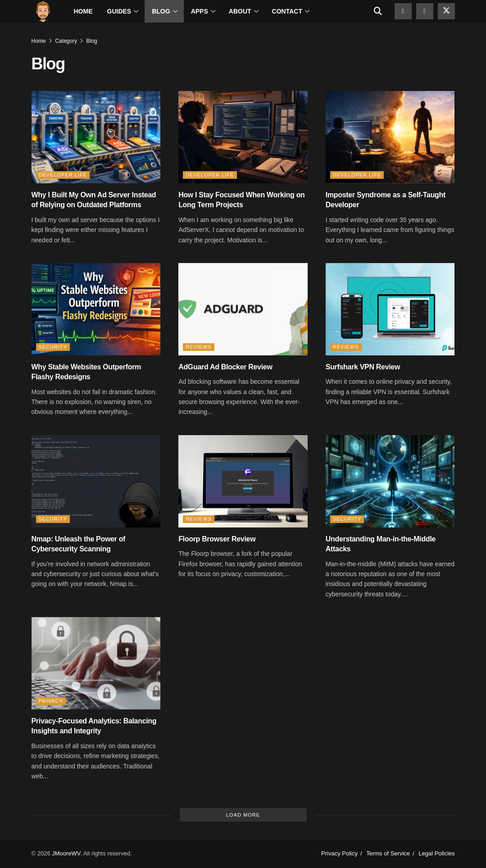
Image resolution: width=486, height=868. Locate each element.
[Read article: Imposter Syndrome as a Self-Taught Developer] (390, 137)
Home (83, 11)
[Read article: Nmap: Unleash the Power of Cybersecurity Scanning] (96, 481)
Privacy (51, 701)
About (240, 11)
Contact (287, 11)
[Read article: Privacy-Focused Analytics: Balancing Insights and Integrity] (96, 663)
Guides (119, 11)
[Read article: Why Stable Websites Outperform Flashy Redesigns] (96, 309)
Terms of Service (388, 853)
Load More (243, 815)
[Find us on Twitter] (446, 11)
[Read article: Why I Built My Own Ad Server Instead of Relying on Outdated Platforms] (96, 137)
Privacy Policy (339, 853)
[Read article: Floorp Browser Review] (243, 481)
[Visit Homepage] (43, 11)
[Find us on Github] (403, 11)
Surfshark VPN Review (363, 367)
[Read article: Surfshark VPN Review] (390, 309)
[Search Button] (378, 11)
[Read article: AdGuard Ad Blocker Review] (243, 309)
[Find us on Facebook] (425, 11)
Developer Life (63, 175)
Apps (200, 11)
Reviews (199, 347)
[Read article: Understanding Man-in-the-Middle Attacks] (390, 481)
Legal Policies (436, 853)
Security (53, 347)
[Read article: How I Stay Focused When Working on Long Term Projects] (243, 137)
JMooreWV (66, 853)
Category (66, 41)
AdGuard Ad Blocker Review (225, 367)
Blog (161, 11)
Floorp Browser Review (217, 539)
